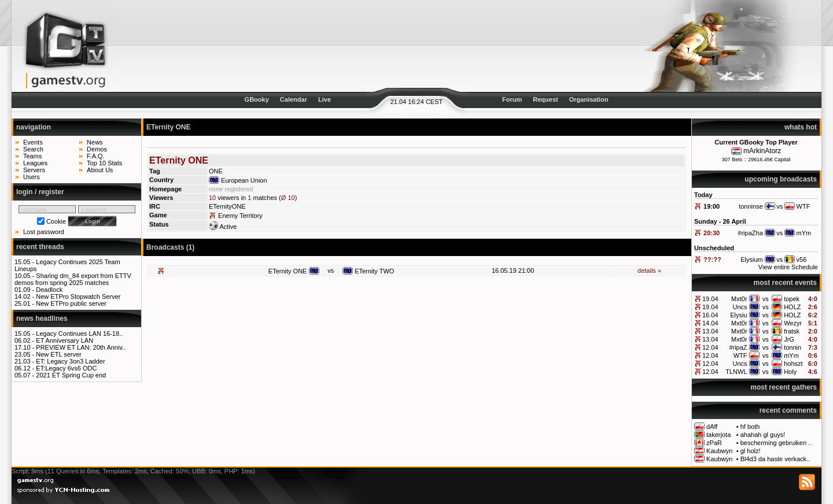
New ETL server (58, 354)
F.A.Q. (96, 156)
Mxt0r (739, 299)
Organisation (589, 99)
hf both (750, 427)
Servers (34, 170)
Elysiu (738, 315)
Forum (512, 99)
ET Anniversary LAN (64, 340)
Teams (32, 156)
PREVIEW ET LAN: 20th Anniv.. (81, 347)
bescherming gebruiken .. (776, 443)
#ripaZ (738, 347)
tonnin (793, 347)
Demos (97, 149)
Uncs (740, 307)
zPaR (714, 443)
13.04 (710, 331)
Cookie (56, 221)
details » (649, 270)
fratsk (792, 331)
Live (325, 99)
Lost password (44, 232)
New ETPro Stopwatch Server (78, 297)
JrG (789, 339)
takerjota (718, 435)
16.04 (710, 315)
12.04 (710, 347)
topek (792, 299)
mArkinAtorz (762, 151)
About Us (100, 170)
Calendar (294, 99)
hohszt (793, 364)
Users (32, 177)
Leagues (35, 163)
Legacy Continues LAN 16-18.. (79, 333)
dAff (712, 427)
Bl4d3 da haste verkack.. (775, 459)
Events (33, 142)
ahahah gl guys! (763, 435)
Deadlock (49, 290)
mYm (791, 355)
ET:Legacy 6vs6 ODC (66, 368)
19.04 (710, 299)
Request (545, 99)
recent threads (40, 247)
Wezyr (793, 323)
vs (766, 299)
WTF (740, 355)
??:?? (712, 260)
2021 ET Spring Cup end (71, 375)
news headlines (42, 318)
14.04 (710, 323)
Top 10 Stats (104, 163)
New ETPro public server (71, 303)
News (95, 142)
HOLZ (792, 307)
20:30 (712, 233)
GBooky (257, 99)
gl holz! (751, 451)
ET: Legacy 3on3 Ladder (70, 361)
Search (33, 149)
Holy (790, 372)
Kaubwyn (719, 451)
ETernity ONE (288, 271)
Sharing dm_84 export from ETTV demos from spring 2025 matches (73, 279)
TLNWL (736, 372)
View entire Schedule (788, 267)
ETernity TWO (374, 271)
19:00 (712, 206)
